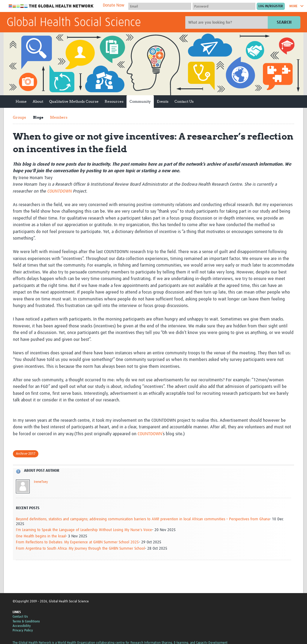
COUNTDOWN (60, 191)
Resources (114, 101)
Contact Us (184, 101)
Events (163, 101)
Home (21, 101)
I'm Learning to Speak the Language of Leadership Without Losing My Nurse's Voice (84, 530)
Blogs (38, 117)
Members (59, 117)
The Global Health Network (51, 6)
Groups (19, 117)
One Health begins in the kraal (41, 536)
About (38, 101)
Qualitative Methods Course (74, 101)
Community (140, 101)
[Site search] (227, 22)
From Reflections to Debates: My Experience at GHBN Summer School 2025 (77, 542)
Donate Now (114, 5)
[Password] (224, 6)
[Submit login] (271, 6)
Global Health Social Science (74, 23)
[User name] (160, 6)
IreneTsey (41, 482)
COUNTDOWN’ (150, 434)
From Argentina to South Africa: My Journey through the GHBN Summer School (80, 549)
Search (284, 22)
